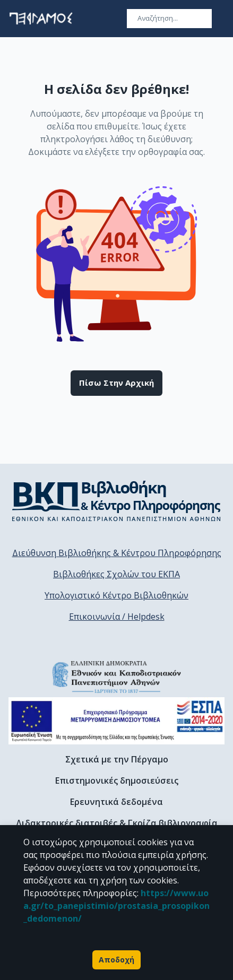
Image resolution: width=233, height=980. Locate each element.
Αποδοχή (116, 960)
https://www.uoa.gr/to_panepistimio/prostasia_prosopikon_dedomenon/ (116, 906)
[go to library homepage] (116, 501)
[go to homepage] (41, 19)
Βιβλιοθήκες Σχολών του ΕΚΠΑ (116, 574)
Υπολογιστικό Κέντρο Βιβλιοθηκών (116, 595)
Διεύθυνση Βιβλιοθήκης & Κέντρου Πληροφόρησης (117, 553)
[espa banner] (116, 721)
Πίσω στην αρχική (116, 383)
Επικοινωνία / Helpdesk (117, 617)
